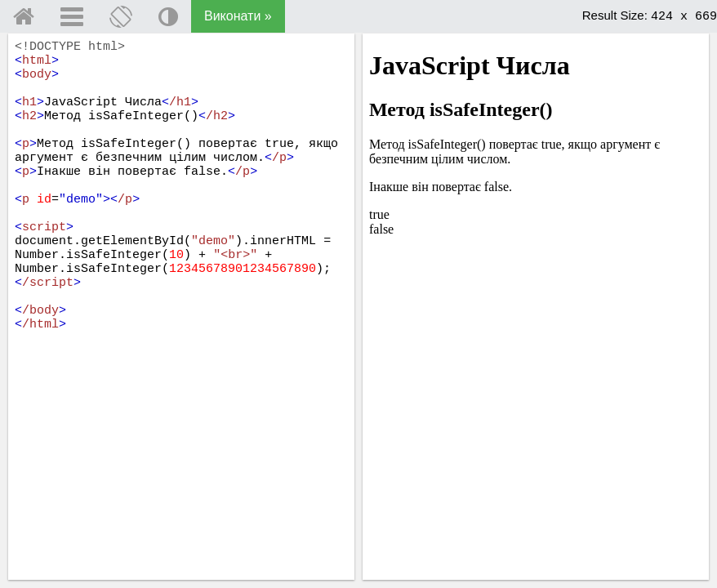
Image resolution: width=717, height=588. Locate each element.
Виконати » (238, 16)
